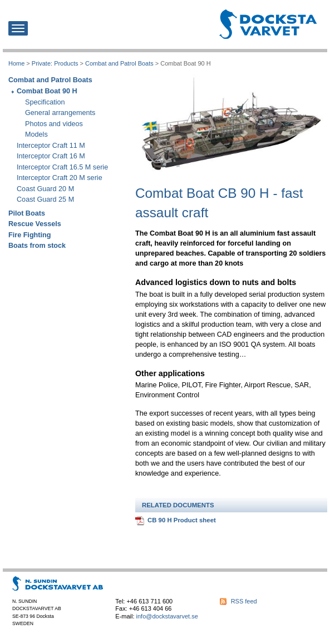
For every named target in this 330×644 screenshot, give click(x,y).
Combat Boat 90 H (47, 91)
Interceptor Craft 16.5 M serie (62, 167)
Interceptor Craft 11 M (51, 146)
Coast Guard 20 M (45, 189)
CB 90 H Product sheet (182, 520)
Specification (45, 102)
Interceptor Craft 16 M (51, 156)
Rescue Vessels (35, 224)
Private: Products (55, 63)
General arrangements (60, 113)
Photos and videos (54, 124)
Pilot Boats (27, 213)
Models (36, 134)
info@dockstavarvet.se (167, 616)
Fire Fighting (29, 235)
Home (16, 63)
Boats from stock (37, 246)
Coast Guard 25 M (45, 199)
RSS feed (244, 601)
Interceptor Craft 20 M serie (60, 178)
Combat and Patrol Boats (119, 63)
